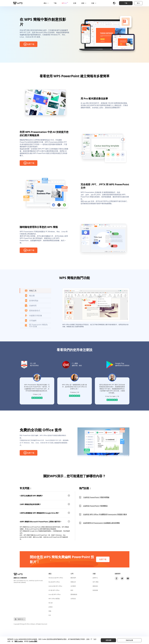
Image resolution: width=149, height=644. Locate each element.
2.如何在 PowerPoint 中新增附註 (95, 506)
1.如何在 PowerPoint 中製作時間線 (96, 497)
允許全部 (108, 640)
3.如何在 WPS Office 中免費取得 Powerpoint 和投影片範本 (105, 514)
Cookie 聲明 (33, 641)
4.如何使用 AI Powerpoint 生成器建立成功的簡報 (101, 523)
